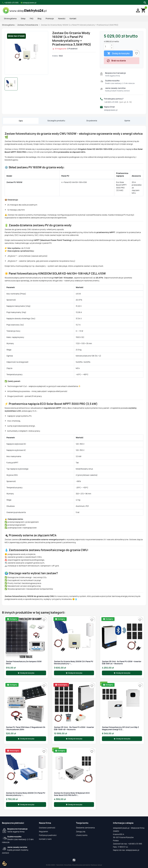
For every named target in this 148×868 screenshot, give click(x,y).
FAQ (32, 18)
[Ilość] (107, 47)
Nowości (62, 18)
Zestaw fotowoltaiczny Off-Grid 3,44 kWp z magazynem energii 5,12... (120, 728)
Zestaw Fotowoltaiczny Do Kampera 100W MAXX (24, 663)
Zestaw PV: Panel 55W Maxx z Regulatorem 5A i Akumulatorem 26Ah (26, 728)
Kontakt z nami (45, 839)
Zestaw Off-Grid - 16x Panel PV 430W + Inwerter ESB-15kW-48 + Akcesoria (74, 728)
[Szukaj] (145, 2)
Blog (39, 18)
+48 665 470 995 (118, 102)
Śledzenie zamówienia (85, 828)
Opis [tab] (21, 121)
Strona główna (10, 18)
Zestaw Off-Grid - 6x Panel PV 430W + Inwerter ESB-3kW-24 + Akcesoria (122, 663)
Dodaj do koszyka (118, 54)
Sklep (23, 18)
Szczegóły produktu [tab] (56, 121)
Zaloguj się (81, 831)
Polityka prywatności (48, 835)
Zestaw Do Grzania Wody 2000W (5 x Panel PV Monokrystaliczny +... (26, 794)
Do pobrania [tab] (92, 121)
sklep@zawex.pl (111, 110)
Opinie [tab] (127, 121)
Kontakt (73, 18)
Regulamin (44, 831)
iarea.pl (100, 865)
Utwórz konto (82, 835)
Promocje (50, 18)
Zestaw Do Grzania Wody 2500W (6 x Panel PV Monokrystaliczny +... (74, 663)
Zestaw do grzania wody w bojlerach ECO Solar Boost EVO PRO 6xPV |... (72, 794)
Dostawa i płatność (47, 828)
